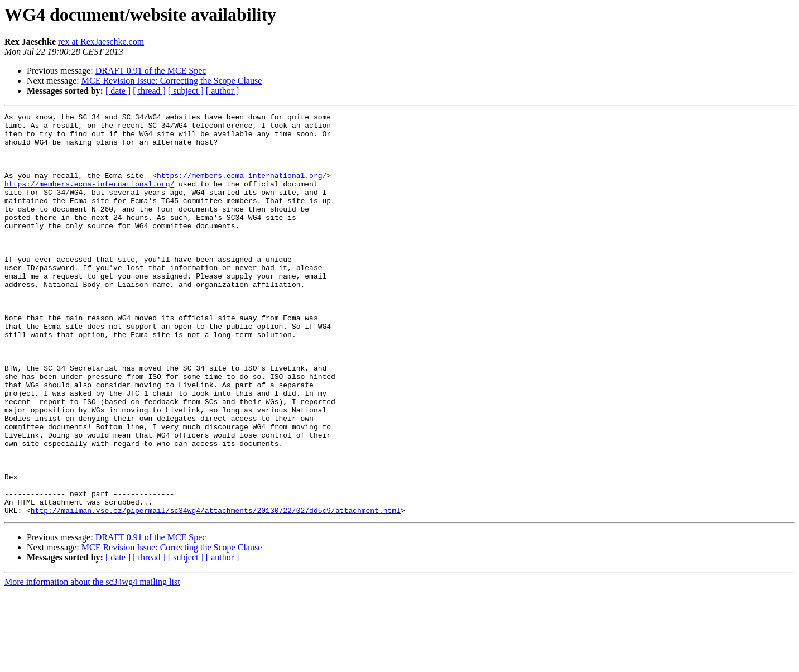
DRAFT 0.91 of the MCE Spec (151, 71)
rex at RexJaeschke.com (101, 42)
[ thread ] (149, 91)
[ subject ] (186, 91)
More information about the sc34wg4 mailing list (92, 662)
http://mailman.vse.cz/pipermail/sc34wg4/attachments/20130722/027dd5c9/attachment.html (216, 591)
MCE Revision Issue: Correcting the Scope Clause (172, 81)
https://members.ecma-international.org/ (242, 189)
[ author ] (223, 91)
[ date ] (118, 91)
